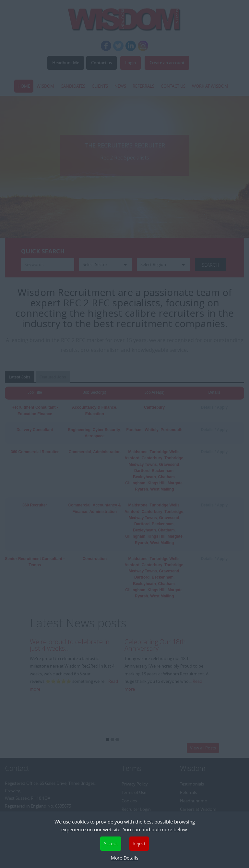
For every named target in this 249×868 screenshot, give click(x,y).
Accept (111, 843)
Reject (139, 843)
